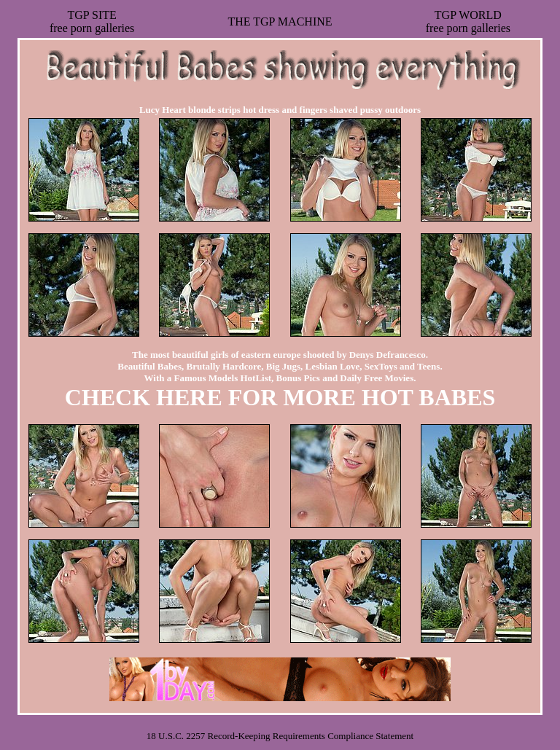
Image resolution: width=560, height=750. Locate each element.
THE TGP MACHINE (280, 22)
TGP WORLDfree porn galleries (468, 22)
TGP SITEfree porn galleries (92, 22)
